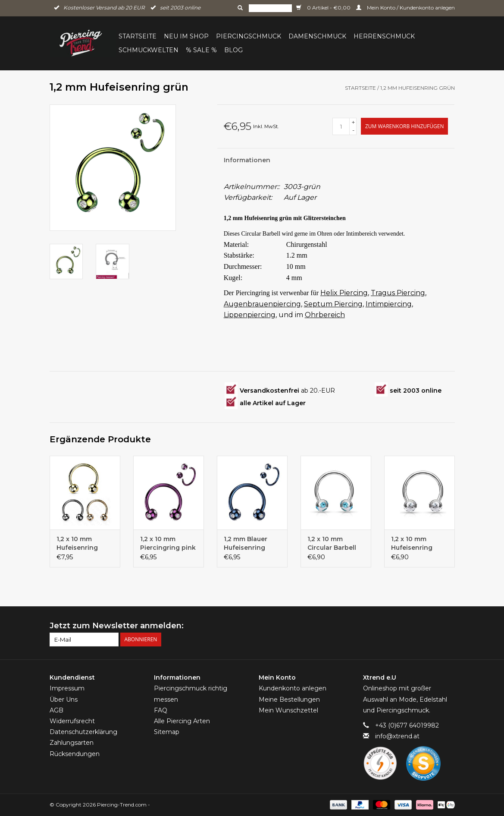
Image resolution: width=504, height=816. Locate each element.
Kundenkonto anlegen (293, 688)
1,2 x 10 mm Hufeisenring (412, 543)
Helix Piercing (344, 293)
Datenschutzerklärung (83, 732)
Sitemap (167, 732)
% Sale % (201, 50)
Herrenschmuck (384, 36)
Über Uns (64, 699)
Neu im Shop (186, 36)
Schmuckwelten (149, 50)
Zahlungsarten (72, 743)
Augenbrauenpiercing (262, 304)
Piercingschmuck (249, 36)
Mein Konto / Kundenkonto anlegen (405, 8)
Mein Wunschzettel (288, 710)
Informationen (247, 160)
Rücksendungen (75, 754)
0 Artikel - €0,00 (324, 8)
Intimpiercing (389, 304)
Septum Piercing (333, 304)
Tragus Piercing (398, 293)
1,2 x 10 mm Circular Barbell (332, 543)
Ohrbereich (325, 315)
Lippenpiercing (250, 315)
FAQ (161, 710)
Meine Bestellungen (289, 699)
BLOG (233, 50)
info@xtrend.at (397, 736)
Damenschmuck (317, 36)
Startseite (138, 36)
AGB (56, 710)
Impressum (67, 688)
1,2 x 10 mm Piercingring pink (168, 543)
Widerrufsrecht (72, 721)
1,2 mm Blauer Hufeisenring (246, 543)
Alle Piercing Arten (182, 721)
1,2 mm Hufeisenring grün (418, 88)
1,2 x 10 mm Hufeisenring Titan (77, 543)
